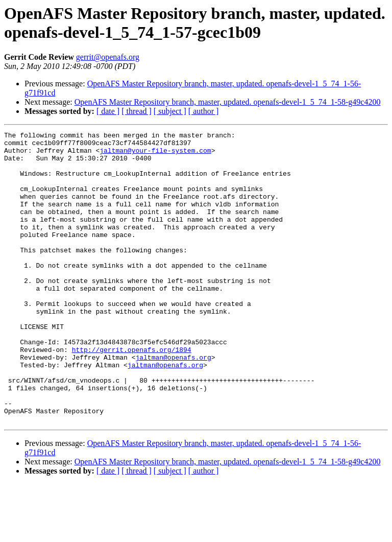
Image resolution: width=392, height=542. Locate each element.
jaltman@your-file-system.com (155, 155)
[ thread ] (137, 111)
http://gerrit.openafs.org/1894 (132, 394)
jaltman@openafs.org (173, 403)
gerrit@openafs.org (108, 57)
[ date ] (108, 111)
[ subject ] (170, 111)
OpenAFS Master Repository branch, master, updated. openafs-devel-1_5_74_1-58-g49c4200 (228, 102)
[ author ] (204, 111)
